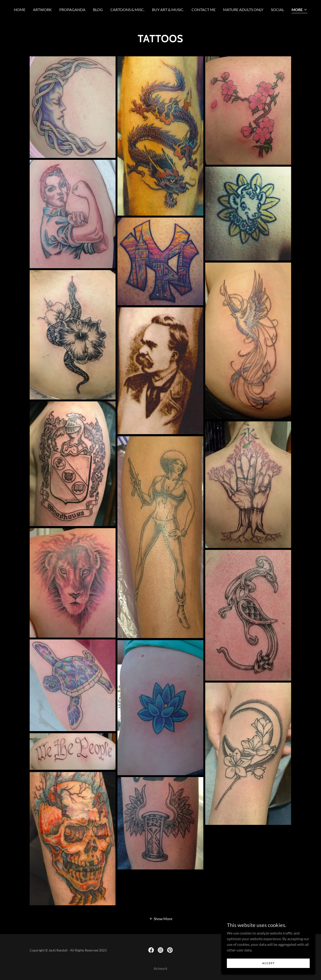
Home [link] (20, 10)
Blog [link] (98, 10)
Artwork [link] (42, 10)
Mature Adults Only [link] (243, 10)
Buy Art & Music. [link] (168, 10)
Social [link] (277, 10)
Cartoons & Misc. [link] (127, 10)
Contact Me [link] (204, 10)
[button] (299, 10)
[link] (151, 950)
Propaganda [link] (72, 10)
